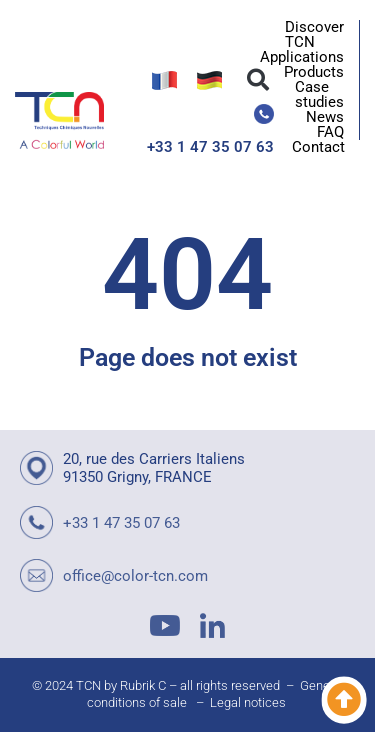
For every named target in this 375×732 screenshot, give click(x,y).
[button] (258, 80)
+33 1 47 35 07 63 (210, 147)
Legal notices (248, 702)
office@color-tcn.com (135, 576)
